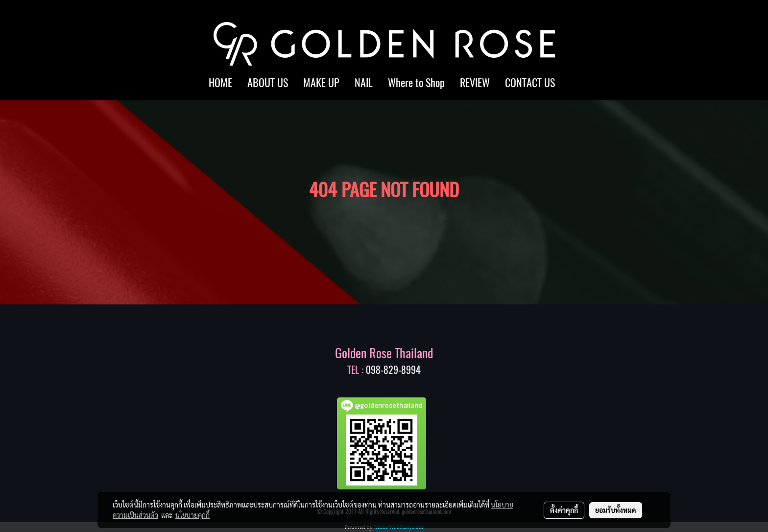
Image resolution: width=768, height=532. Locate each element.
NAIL (364, 83)
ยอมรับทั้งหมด (616, 510)
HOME (220, 83)
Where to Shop (416, 83)
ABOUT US (268, 83)
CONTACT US (530, 83)
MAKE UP (321, 83)
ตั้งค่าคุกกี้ (564, 510)
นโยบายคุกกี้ (192, 515)
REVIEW (475, 83)
